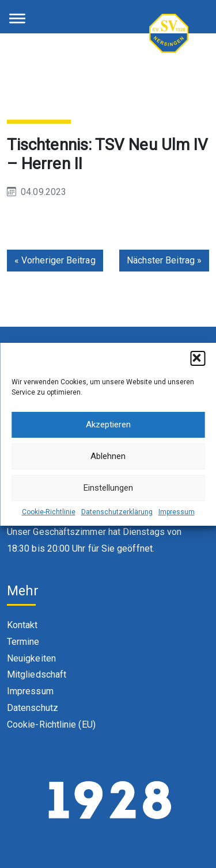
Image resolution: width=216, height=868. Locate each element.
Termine (23, 642)
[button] (198, 358)
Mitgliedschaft (37, 674)
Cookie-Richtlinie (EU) (51, 724)
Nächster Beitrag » (164, 260)
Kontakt (22, 625)
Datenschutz (33, 708)
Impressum (177, 512)
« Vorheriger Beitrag (55, 260)
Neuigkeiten (31, 658)
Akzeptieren (108, 425)
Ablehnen (108, 456)
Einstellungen (108, 488)
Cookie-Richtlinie (49, 512)
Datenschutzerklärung (117, 512)
